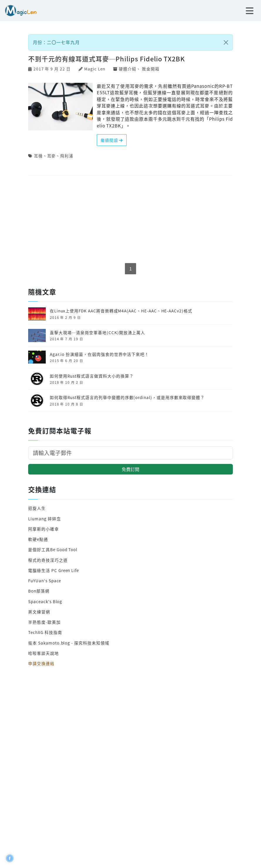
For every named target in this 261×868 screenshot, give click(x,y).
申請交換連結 (41, 663)
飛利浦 (67, 156)
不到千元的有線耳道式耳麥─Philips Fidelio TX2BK (106, 59)
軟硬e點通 (38, 539)
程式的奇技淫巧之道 (48, 560)
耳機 (38, 156)
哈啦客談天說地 (44, 653)
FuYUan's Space (45, 581)
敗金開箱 (151, 69)
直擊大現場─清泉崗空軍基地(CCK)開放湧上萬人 (98, 332)
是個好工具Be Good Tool (53, 549)
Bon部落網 (39, 591)
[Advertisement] (130, 220)
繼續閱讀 (112, 140)
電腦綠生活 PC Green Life (54, 570)
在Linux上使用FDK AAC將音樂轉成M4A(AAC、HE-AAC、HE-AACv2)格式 (121, 311)
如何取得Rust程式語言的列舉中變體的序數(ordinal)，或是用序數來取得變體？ (127, 397)
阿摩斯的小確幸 (44, 529)
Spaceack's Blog (45, 601)
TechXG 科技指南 (45, 632)
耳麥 (52, 156)
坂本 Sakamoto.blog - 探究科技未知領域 (69, 643)
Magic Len (95, 69)
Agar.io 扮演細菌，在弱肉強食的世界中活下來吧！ (99, 354)
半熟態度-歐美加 (44, 622)
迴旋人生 (37, 508)
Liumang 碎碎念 (44, 519)
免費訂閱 (130, 469)
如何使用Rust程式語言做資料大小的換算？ (92, 376)
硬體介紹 (128, 69)
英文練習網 (39, 612)
